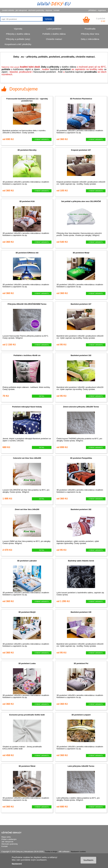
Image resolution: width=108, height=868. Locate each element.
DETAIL (42, 396)
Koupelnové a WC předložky (18, 44)
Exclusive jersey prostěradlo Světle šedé (27, 715)
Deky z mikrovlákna (90, 39)
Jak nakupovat (7, 842)
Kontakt (4, 846)
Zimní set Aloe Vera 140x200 (27, 509)
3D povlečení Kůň (27, 201)
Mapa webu (6, 837)
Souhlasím (88, 860)
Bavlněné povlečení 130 (81, 612)
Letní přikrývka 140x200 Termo (81, 766)
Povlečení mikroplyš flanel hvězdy (27, 407)
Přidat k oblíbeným (9, 839)
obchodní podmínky (36, 10)
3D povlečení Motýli (27, 612)
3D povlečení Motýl (81, 253)
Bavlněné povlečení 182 (81, 509)
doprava (49, 10)
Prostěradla (90, 29)
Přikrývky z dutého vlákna (18, 34)
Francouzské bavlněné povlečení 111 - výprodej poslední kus (27, 100)
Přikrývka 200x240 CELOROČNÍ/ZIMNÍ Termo (27, 304)
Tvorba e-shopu (51, 852)
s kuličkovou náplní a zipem (21, 69)
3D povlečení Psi (81, 663)
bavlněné (60, 69)
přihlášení (93, 10)
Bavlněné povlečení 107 (81, 304)
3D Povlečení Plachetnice (81, 99)
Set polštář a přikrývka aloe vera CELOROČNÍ (81, 201)
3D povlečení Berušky (27, 150)
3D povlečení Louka (27, 663)
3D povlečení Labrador (27, 561)
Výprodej (18, 29)
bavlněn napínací (75, 72)
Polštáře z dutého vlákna (54, 34)
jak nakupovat (21, 10)
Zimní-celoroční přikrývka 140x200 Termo (81, 407)
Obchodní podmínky (10, 844)
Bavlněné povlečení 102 (81, 355)
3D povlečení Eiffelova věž (27, 253)
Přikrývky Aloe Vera (90, 34)
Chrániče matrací (54, 39)
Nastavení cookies (78, 852)
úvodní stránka (8, 10)
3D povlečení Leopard (81, 715)
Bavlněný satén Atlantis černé (81, 561)
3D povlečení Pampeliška (81, 458)
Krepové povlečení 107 (81, 150)
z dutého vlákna (59, 67)
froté (60, 72)
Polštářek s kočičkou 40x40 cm (27, 355)
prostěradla (91, 72)
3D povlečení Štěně (27, 766)
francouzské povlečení (45, 72)
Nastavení (17, 864)
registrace (102, 10)
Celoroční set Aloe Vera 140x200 (27, 458)
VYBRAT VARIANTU (42, 139)
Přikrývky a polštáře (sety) (18, 39)
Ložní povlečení (54, 29)
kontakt (57, 10)
